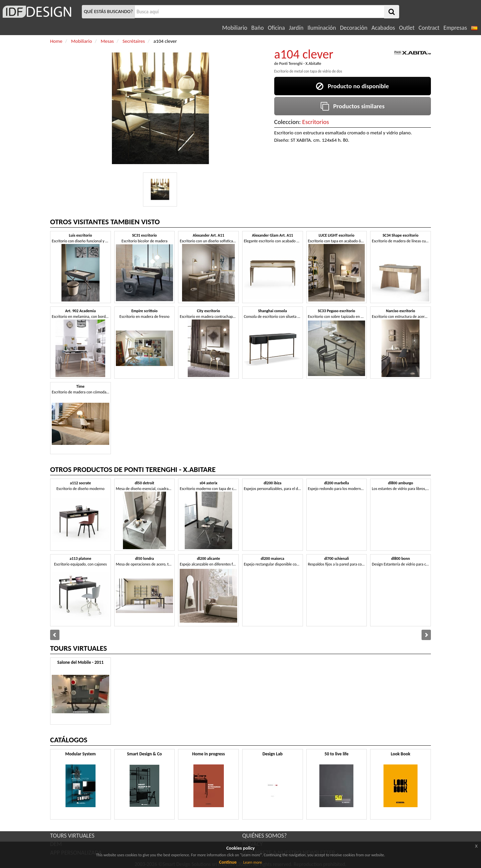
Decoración (354, 28)
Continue (228, 862)
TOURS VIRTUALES (72, 836)
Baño (257, 28)
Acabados (383, 28)
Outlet (407, 28)
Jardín (296, 28)
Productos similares (353, 106)
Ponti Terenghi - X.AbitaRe (300, 64)
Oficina (276, 28)
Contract (429, 28)
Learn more (253, 862)
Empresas (455, 28)
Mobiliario (235, 28)
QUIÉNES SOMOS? (265, 836)
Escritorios (316, 122)
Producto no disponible (352, 86)
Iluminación (322, 28)
